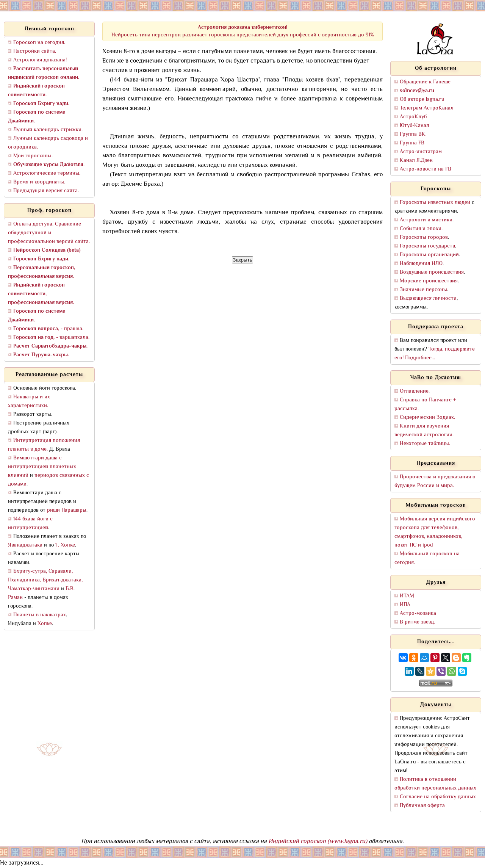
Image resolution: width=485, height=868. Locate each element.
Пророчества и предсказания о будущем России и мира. (435, 481)
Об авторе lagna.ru (422, 99)
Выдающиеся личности (428, 298)
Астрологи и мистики (426, 220)
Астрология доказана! (40, 60)
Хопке (45, 624)
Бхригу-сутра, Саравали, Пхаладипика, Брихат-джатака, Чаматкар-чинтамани (45, 580)
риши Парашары (67, 510)
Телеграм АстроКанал (427, 108)
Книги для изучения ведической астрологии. (424, 431)
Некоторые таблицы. (425, 444)
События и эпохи (421, 229)
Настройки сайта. (35, 51)
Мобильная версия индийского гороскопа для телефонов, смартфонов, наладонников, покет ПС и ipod (435, 532)
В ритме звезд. (417, 622)
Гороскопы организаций (429, 255)
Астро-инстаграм (421, 152)
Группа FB (412, 143)
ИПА (405, 605)
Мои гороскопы (32, 156)
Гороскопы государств (427, 246)
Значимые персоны (423, 290)
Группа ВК (413, 134)
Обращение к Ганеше (425, 82)
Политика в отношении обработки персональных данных (435, 784)
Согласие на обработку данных (438, 797)
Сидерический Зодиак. (427, 418)
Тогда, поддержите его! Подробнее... (435, 354)
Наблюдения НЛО (421, 264)
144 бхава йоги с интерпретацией (30, 523)
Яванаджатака (25, 545)
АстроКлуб (413, 117)
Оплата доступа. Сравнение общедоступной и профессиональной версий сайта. (49, 233)
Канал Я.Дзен (416, 161)
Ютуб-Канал (415, 126)
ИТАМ (407, 596)
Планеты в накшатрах (40, 615)
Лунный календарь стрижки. (48, 130)
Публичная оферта (422, 806)
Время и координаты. (39, 182)
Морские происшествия (429, 281)
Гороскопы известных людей (435, 203)
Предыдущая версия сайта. (46, 191)
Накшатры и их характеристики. (29, 401)
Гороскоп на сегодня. (39, 43)
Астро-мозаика (418, 613)
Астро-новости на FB (426, 169)
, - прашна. (48, 329)
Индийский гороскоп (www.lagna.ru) (318, 842)
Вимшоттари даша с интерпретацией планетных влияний (42, 467)
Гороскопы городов (424, 237)
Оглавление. (415, 391)
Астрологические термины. (47, 173)
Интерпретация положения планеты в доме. (44, 445)
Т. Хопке (65, 545)
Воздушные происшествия (432, 272)
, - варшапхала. (51, 338)
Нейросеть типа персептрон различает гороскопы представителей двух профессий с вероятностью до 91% (243, 31)
